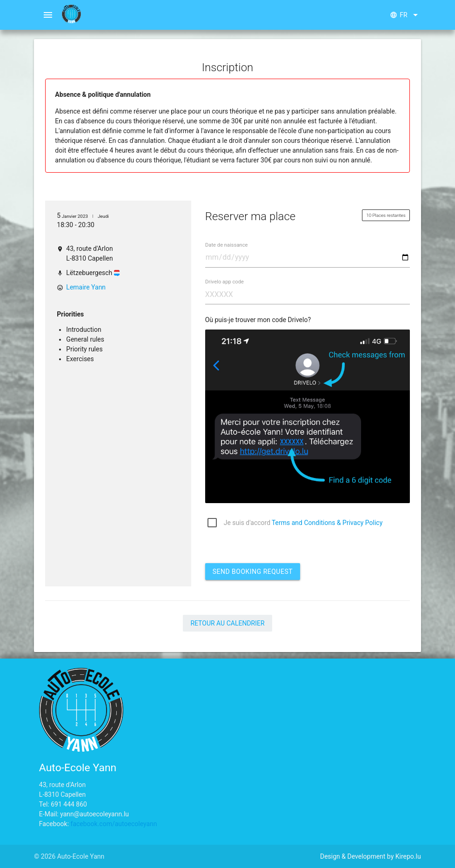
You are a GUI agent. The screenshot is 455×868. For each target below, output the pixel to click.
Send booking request (253, 572)
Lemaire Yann (86, 287)
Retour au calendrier (227, 623)
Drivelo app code (224, 282)
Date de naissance (227, 245)
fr (405, 15)
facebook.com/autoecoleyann (114, 824)
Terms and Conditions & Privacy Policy (327, 523)
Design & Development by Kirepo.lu (371, 856)
